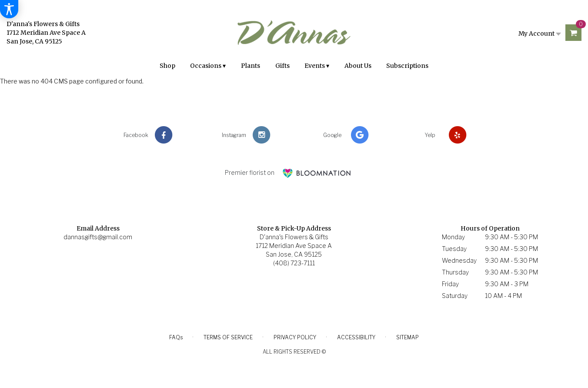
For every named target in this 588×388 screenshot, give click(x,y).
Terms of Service (228, 337)
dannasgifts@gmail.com (98, 237)
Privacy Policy (295, 337)
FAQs (176, 337)
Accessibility (356, 337)
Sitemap (408, 337)
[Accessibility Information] (9, 9)
